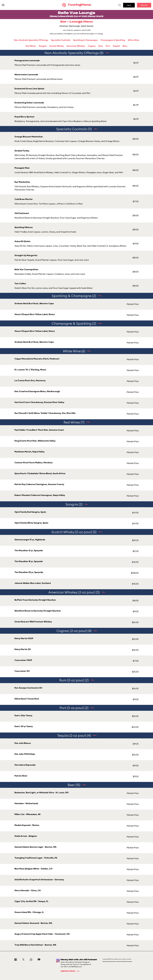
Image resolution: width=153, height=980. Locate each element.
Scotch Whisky (57, 46)
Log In (129, 5)
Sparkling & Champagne (85, 40)
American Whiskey (76, 46)
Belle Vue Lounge (77, 13)
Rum (101, 46)
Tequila (116, 46)
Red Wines (31, 46)
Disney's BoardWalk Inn (64, 16)
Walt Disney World (92, 16)
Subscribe (144, 5)
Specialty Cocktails (61, 40)
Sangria (43, 46)
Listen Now (71, 971)
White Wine (133, 40)
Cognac (92, 46)
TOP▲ (107, 53)
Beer (125, 46)
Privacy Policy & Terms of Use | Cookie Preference (117, 961)
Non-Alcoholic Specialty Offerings (31, 40)
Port (108, 46)
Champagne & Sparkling (113, 40)
